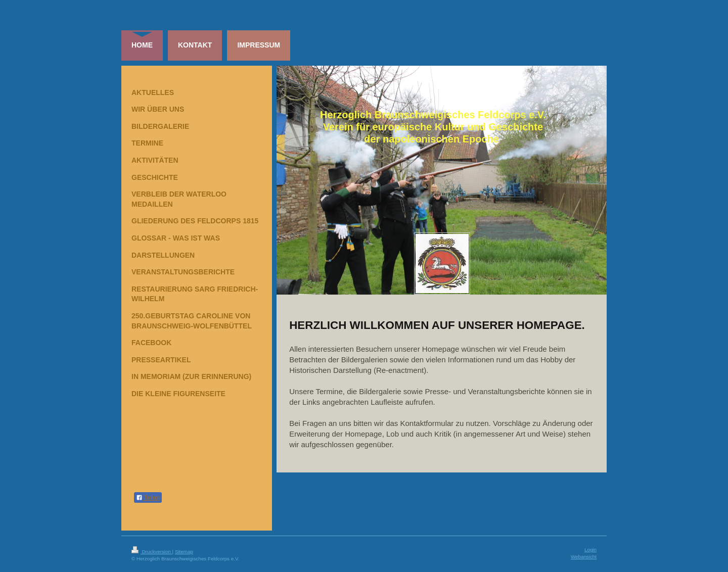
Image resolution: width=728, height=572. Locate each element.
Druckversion (152, 552)
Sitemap (184, 552)
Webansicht (584, 557)
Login (590, 550)
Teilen (148, 498)
